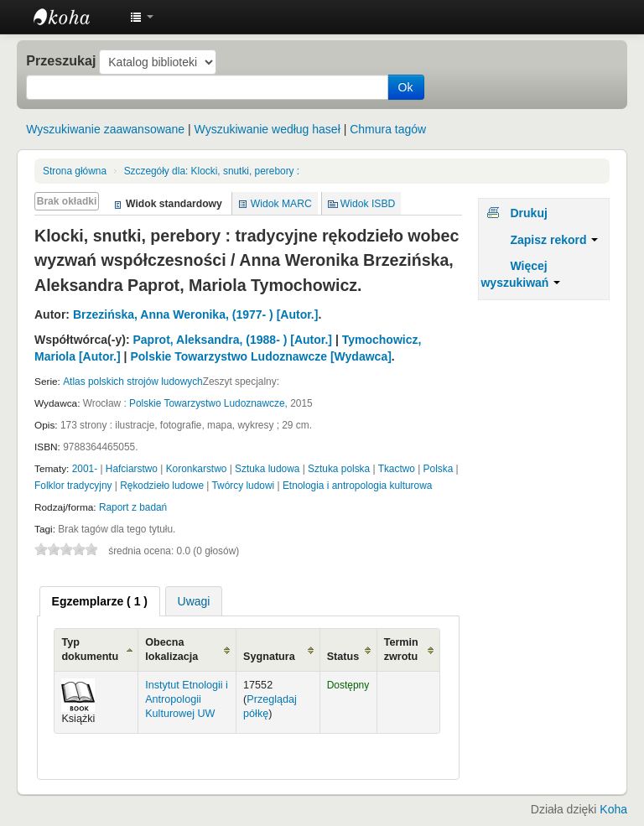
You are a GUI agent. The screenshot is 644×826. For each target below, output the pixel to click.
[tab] (100, 601)
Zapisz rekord (554, 240)
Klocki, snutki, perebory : (212, 171)
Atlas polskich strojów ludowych (133, 382)
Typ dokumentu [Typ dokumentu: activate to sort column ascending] (90, 649)
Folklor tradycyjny (73, 486)
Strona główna (75, 171)
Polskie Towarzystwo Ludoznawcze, (208, 403)
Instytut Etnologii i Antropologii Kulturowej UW (75, 17)
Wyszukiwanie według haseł (267, 129)
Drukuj (528, 213)
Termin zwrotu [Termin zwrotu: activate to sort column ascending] (401, 649)
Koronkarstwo (197, 469)
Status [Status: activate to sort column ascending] (343, 657)
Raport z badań (133, 507)
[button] (142, 17)
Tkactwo (397, 469)
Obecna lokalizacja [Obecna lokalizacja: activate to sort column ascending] (171, 649)
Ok (406, 87)
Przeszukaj (61, 60)
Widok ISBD (368, 204)
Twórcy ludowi (244, 486)
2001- (85, 469)
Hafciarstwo (132, 469)
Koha (613, 809)
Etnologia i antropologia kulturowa (357, 486)
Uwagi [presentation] (194, 601)
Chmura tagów (388, 129)
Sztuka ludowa (267, 469)
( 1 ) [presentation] (100, 601)
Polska (439, 469)
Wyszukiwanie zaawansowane (105, 129)
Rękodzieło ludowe (162, 486)
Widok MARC (281, 204)
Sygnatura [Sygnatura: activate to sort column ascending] (269, 657)
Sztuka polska (339, 469)
